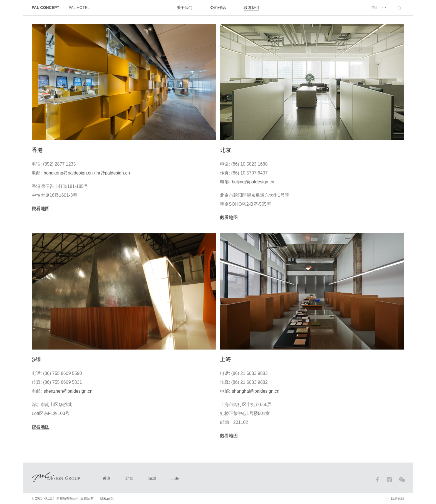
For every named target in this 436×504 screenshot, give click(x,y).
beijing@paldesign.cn (253, 182)
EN (374, 8)
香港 (106, 478)
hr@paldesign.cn (113, 173)
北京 (129, 478)
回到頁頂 (398, 498)
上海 (175, 478)
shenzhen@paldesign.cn (68, 391)
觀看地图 (41, 209)
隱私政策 (107, 498)
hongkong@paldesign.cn (68, 173)
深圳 (152, 478)
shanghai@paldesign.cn (256, 391)
